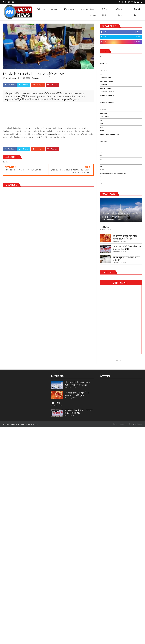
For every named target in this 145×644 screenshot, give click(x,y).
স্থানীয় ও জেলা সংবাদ (68, 12)
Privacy (132, 424)
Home (115, 424)
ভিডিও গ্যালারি (105, 12)
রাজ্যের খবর (54, 12)
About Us (123, 424)
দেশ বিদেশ (44, 12)
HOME (38, 9)
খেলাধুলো (84, 9)
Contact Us (137, 12)
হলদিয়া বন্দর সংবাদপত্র (120, 12)
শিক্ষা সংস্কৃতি (93, 12)
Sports (37, 78)
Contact (140, 424)
